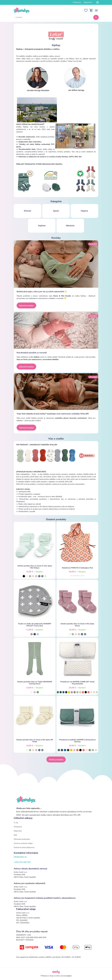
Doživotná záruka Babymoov (24, 847)
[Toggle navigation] (96, 10)
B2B (15, 835)
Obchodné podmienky (22, 839)
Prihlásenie (77, 2)
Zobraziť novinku (26, 306)
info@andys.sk (20, 857)
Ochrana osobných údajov (23, 843)
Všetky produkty (56, 760)
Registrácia (88, 2)
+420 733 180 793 (22, 862)
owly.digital (67, 976)
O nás (16, 823)
